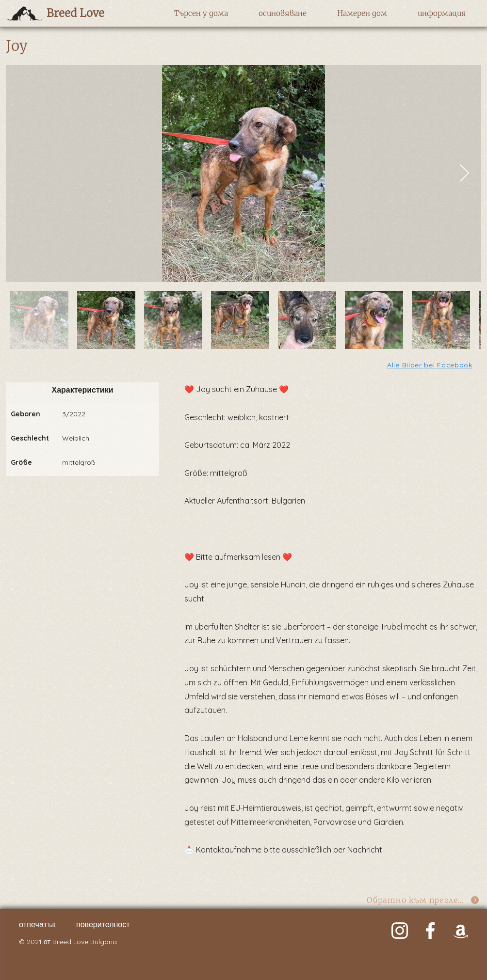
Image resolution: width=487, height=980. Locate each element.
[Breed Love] (89, 13)
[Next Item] (464, 174)
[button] (201, 14)
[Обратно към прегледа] (423, 900)
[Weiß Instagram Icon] (400, 931)
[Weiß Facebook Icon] (430, 931)
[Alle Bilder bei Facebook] (430, 365)
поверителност (103, 924)
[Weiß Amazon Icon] (461, 931)
